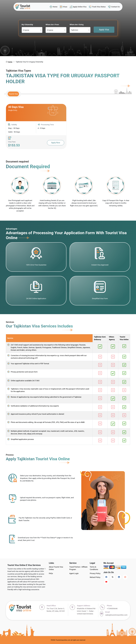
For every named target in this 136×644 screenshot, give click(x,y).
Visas (63, 7)
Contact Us (114, 7)
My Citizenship (27, 25)
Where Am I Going (77, 25)
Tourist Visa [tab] (13, 94)
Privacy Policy (95, 573)
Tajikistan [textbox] (74, 30)
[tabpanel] (68, 126)
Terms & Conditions (94, 568)
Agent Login (74, 573)
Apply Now (56, 143)
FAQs (51, 573)
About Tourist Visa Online (56, 568)
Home (54, 7)
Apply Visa (104, 30)
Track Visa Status (97, 7)
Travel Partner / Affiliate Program (78, 568)
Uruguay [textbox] (26, 30)
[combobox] (32, 30)
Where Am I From (52, 25)
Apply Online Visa (78, 7)
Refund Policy (95, 577)
